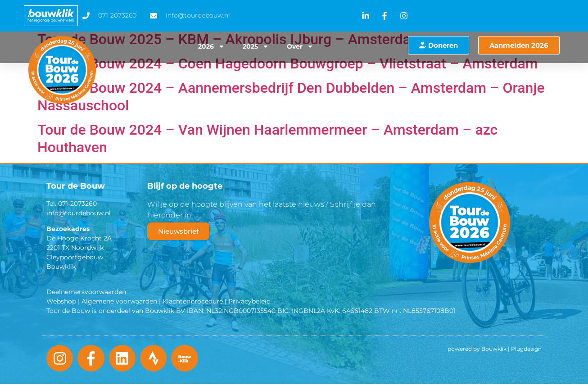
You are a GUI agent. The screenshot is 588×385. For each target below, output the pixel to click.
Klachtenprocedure (193, 301)
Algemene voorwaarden (119, 301)
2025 (256, 46)
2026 (211, 46)
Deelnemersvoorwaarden (86, 292)
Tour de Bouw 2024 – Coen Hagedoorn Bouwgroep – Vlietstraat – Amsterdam (288, 63)
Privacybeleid (249, 301)
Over (300, 46)
